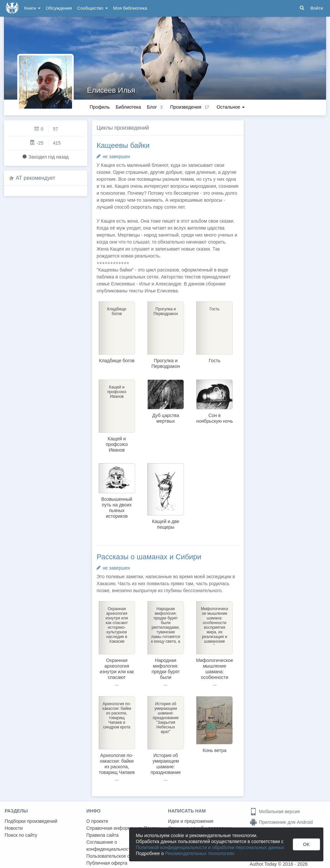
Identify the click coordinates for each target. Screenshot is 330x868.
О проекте (97, 821)
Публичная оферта (107, 863)
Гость (215, 361)
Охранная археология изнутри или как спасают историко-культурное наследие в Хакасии (117, 680)
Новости (14, 828)
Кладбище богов (117, 361)
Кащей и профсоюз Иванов (117, 444)
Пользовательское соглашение (120, 856)
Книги (32, 8)
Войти (317, 8)
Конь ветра (215, 750)
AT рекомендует (36, 178)
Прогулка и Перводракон (166, 363)
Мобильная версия (275, 812)
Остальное (231, 107)
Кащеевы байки (123, 145)
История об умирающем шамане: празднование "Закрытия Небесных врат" (165, 769)
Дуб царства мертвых (166, 418)
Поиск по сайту (21, 835)
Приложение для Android (281, 822)
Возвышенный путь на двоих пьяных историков (117, 508)
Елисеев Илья (111, 90)
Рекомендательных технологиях (200, 853)
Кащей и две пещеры (166, 524)
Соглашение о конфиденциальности (110, 846)
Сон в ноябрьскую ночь (215, 418)
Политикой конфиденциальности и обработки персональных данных (210, 847)
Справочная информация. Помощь (124, 828)
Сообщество (93, 8)
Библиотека (128, 107)
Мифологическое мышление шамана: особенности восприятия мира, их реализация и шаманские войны (215, 683)
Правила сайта (102, 835)
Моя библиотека (130, 8)
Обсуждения (59, 8)
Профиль (100, 107)
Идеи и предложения (191, 821)
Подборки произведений (31, 821)
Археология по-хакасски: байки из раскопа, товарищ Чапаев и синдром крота (117, 767)
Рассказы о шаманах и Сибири (149, 557)
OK (306, 844)
